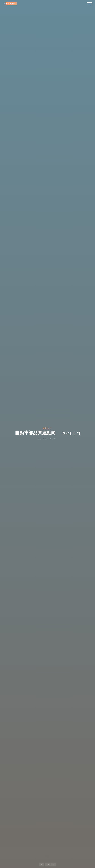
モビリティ (47, 428)
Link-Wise (11, 5)
